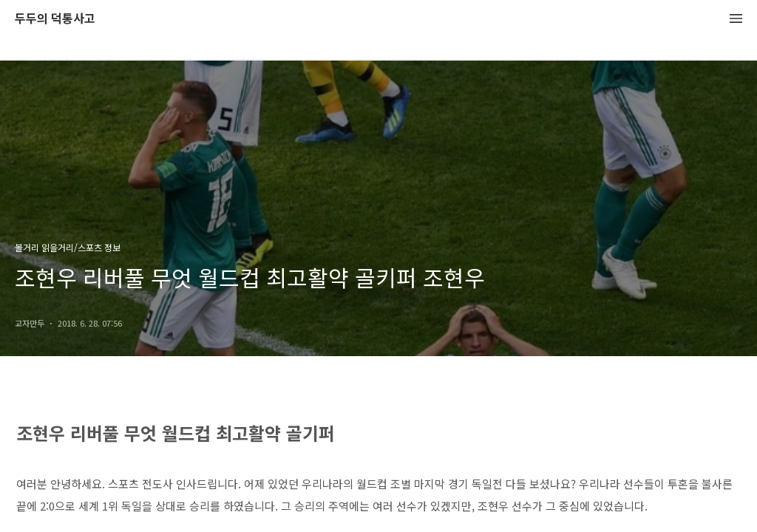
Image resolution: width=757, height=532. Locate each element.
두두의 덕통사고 (55, 19)
